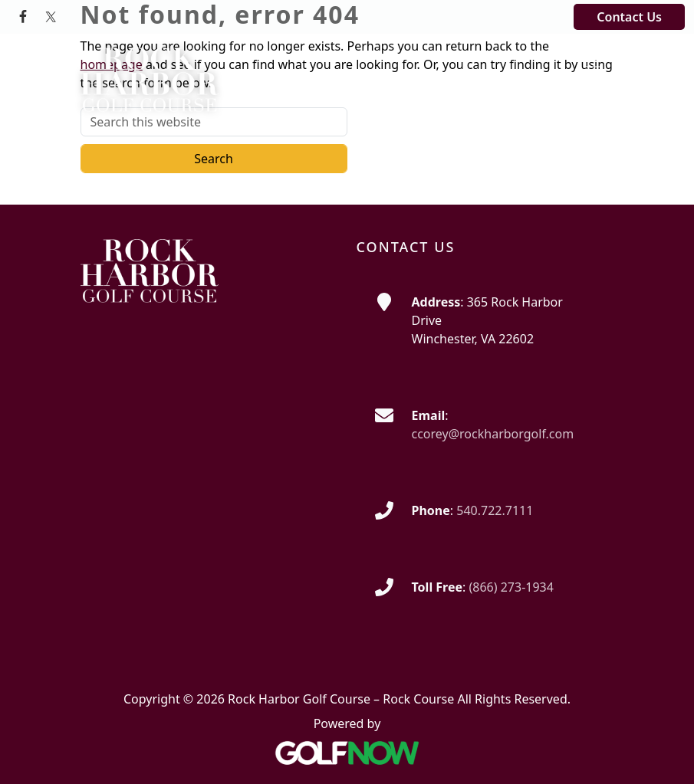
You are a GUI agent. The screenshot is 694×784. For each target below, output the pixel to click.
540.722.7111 (495, 510)
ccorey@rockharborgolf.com (493, 434)
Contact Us (629, 17)
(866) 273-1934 (511, 587)
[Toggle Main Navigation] (593, 61)
